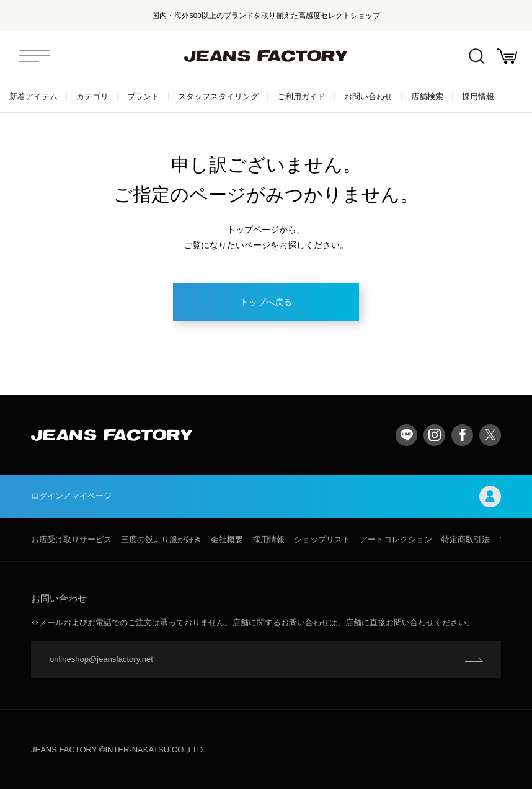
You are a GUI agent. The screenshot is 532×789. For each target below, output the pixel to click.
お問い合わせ (368, 96)
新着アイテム (33, 96)
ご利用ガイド (301, 96)
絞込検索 (477, 56)
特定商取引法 (466, 539)
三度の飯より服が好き (161, 539)
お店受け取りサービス (71, 539)
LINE (406, 435)
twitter (490, 435)
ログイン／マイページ (266, 497)
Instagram (434, 435)
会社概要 (227, 539)
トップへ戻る (266, 302)
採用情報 (478, 96)
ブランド (143, 96)
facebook (462, 435)
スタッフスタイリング (218, 96)
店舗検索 (427, 96)
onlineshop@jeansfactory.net (101, 659)
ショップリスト (322, 539)
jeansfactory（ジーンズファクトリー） (266, 56)
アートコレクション (396, 539)
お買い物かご (507, 56)
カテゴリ (92, 96)
